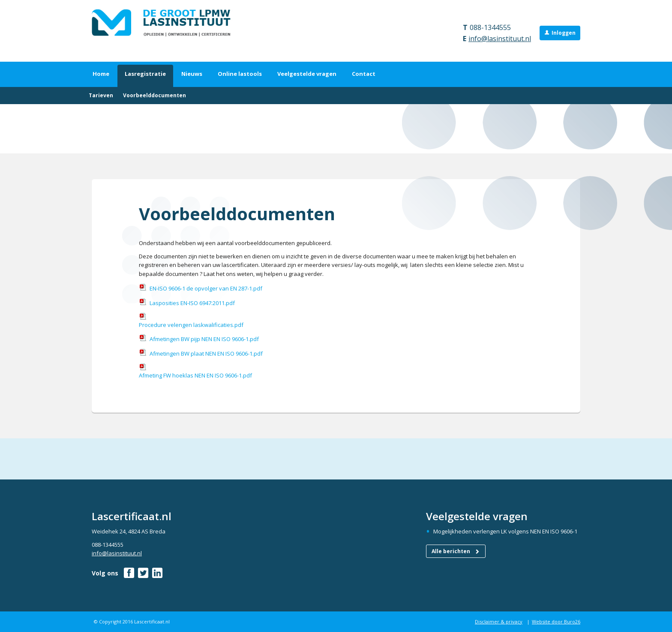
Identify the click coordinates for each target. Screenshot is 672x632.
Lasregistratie (145, 74)
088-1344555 (490, 27)
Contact (364, 74)
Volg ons (105, 573)
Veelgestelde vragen (307, 74)
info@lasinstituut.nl (500, 39)
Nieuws (192, 74)
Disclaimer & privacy (499, 622)
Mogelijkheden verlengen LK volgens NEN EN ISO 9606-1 (505, 531)
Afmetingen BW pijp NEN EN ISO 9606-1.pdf (204, 339)
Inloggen (564, 33)
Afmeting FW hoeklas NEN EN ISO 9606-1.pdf (195, 375)
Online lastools (240, 74)
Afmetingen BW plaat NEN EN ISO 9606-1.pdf (206, 353)
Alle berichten (456, 551)
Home (101, 74)
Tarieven (101, 95)
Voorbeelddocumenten (154, 95)
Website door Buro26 (556, 622)
